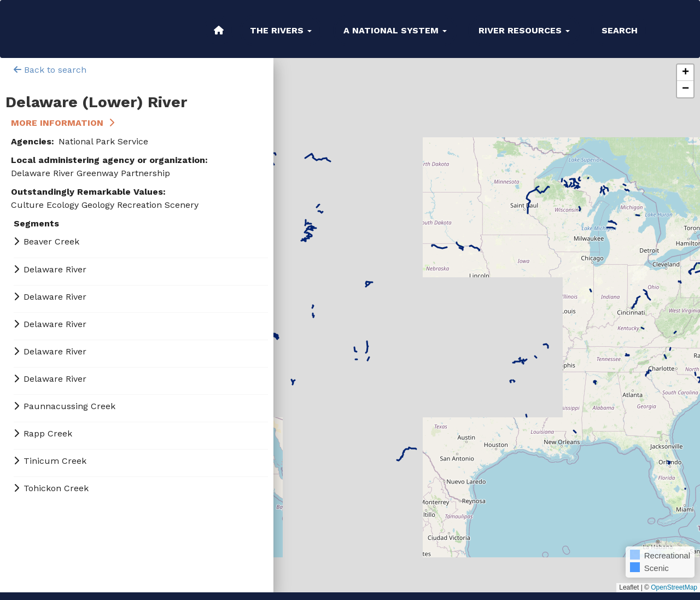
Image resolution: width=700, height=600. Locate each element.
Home (219, 30)
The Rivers (281, 30)
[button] (685, 73)
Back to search (50, 70)
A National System (395, 30)
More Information (57, 123)
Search (620, 30)
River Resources (524, 30)
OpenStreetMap (674, 587)
